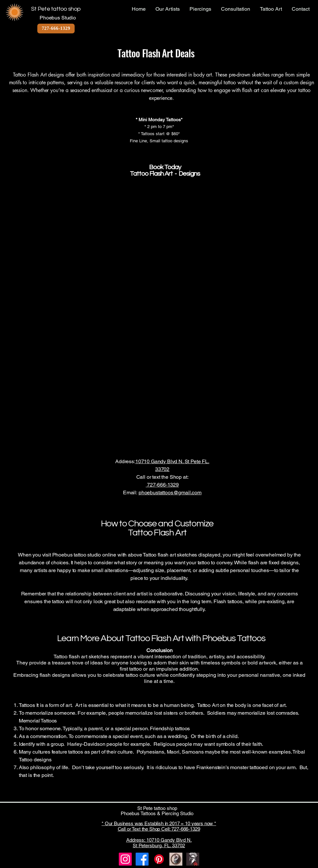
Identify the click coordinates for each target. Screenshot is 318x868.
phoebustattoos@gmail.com (170, 493)
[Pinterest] (159, 859)
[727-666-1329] (56, 29)
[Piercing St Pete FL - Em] (176, 859)
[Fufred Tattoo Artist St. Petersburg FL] (193, 859)
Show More (156, 447)
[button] (79, 229)
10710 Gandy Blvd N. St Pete (169, 461)
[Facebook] (142, 859)
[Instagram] (125, 859)
